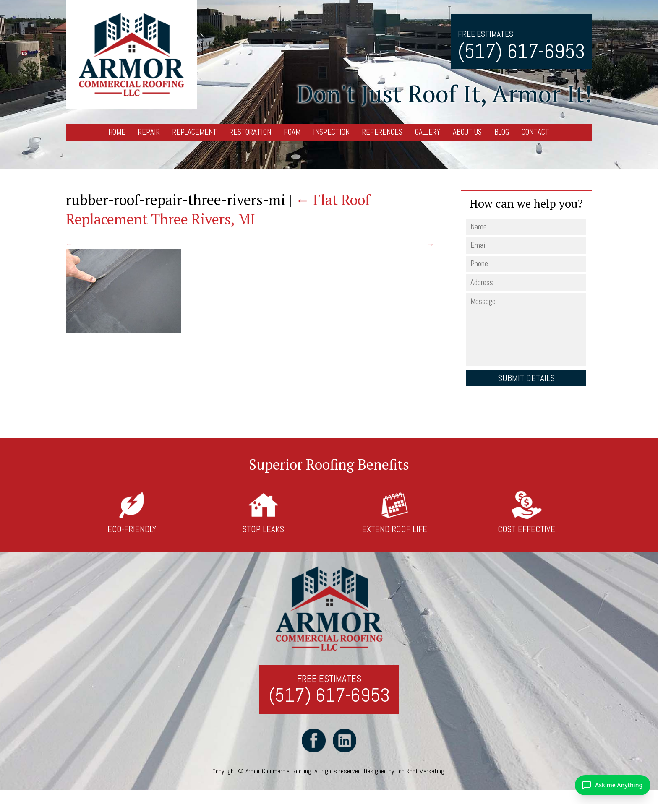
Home (117, 132)
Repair (149, 132)
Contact (535, 132)
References (382, 132)
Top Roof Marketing (420, 771)
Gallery (428, 132)
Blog (502, 132)
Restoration (250, 132)
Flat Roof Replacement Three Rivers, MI (218, 210)
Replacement (195, 132)
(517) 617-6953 (521, 51)
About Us (467, 132)
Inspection (331, 132)
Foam (292, 132)
